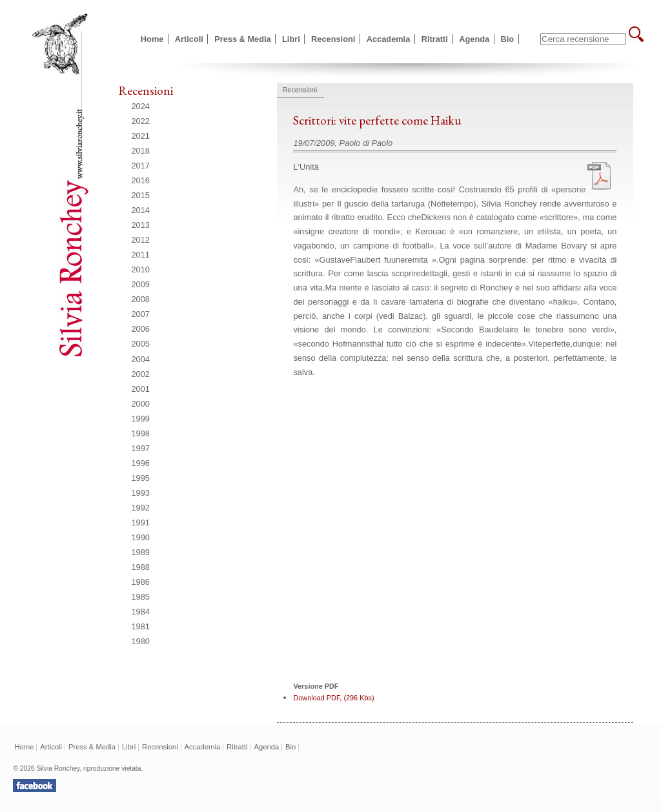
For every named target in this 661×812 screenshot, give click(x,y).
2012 (141, 240)
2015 (141, 195)
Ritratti (435, 39)
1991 (141, 523)
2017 (141, 166)
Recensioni (333, 39)
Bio (508, 39)
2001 (141, 389)
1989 (141, 552)
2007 (141, 314)
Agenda (474, 39)
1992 (141, 508)
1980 (141, 641)
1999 (141, 419)
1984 (141, 612)
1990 (141, 537)
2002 (141, 374)
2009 (141, 284)
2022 (141, 121)
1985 (141, 597)
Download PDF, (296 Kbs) (333, 698)
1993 (141, 493)
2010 (141, 269)
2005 (141, 344)
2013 (141, 225)
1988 (141, 567)
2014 (141, 210)
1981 (141, 626)
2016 (141, 180)
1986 (141, 582)
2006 (141, 329)
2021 (141, 136)
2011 (141, 255)
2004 (141, 359)
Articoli (189, 39)
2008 (141, 299)
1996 (141, 463)
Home (152, 39)
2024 (141, 106)
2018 (141, 151)
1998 (141, 433)
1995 (141, 478)
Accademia (389, 39)
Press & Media (243, 39)
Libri (291, 39)
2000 (141, 404)
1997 (141, 448)
